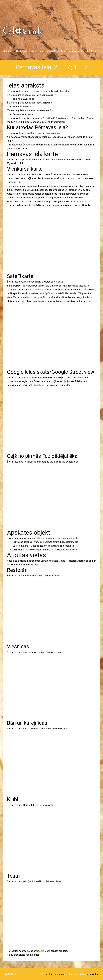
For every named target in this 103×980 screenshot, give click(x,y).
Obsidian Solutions (54, 974)
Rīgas (33, 133)
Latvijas (44, 91)
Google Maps (43, 951)
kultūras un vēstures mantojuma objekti (57, 538)
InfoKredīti (92, 974)
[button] (51, 7)
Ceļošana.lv (11, 974)
